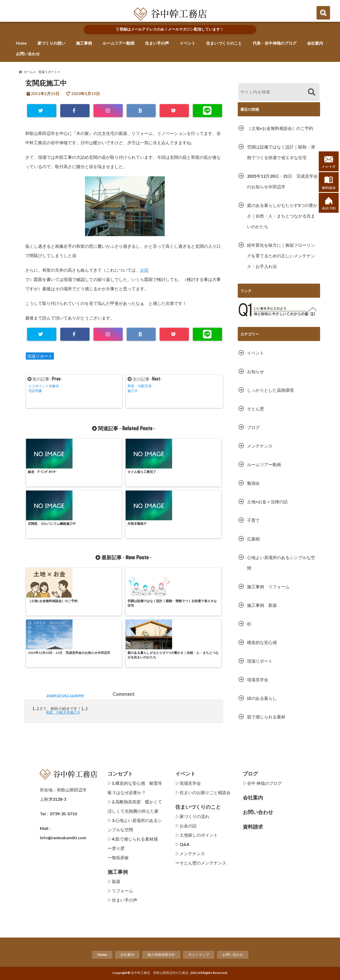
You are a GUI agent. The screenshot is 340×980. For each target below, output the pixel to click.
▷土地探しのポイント (197, 835)
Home (21, 43)
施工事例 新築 (264, 605)
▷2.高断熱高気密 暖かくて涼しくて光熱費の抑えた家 (135, 806)
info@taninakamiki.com (63, 838)
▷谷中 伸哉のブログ (262, 783)
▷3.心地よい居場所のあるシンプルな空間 (135, 825)
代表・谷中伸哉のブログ (275, 43)
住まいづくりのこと (224, 43)
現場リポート (40, 356)
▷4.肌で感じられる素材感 (133, 839)
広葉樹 (253, 539)
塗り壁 (118, 848)
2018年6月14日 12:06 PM (65, 600)
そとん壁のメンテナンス (203, 863)
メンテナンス (260, 446)
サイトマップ (199, 955)
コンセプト (120, 774)
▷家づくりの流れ (192, 816)
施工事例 (84, 43)
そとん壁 (256, 409)
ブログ (253, 427)
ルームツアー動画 (118, 43)
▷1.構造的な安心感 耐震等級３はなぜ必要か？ (135, 788)
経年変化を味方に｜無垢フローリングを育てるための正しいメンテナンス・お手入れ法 (281, 256)
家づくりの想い (51, 43)
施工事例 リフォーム (268, 587)
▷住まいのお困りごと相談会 (203, 792)
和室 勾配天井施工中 (66, 617)
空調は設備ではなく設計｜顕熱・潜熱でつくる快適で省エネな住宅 (281, 152)
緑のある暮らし (262, 698)
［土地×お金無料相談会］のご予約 (280, 128)
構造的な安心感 (262, 642)
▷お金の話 (186, 826)
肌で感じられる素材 (266, 717)
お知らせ (256, 371)
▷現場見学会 (188, 783)
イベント (188, 43)
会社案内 (315, 43)
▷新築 (114, 881)
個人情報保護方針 (161, 955)
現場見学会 (258, 679)
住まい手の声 (157, 43)
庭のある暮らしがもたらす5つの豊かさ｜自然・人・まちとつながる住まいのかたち (282, 216)
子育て (253, 520)
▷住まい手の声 (122, 900)
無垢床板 (120, 857)
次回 (144, 270)
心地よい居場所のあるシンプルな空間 (281, 563)
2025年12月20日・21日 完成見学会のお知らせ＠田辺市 (282, 181)
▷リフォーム (120, 891)
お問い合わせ (28, 54)
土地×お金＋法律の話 (267, 502)
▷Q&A (182, 844)
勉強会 (253, 483)
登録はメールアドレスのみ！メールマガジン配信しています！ (170, 29)
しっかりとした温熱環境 (270, 390)
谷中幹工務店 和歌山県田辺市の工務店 (160, 973)
